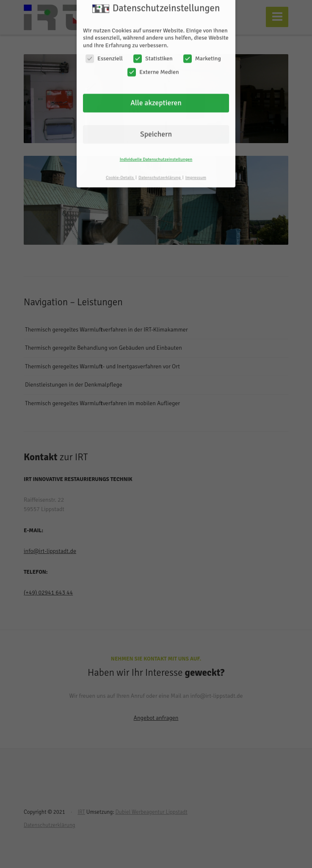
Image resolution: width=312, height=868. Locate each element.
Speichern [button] (156, 126)
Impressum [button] (196, 169)
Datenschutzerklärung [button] (160, 169)
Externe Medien (153, 64)
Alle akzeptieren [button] (156, 95)
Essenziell (104, 51)
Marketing (202, 51)
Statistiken (153, 51)
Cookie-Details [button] (120, 169)
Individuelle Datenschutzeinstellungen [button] (156, 151)
